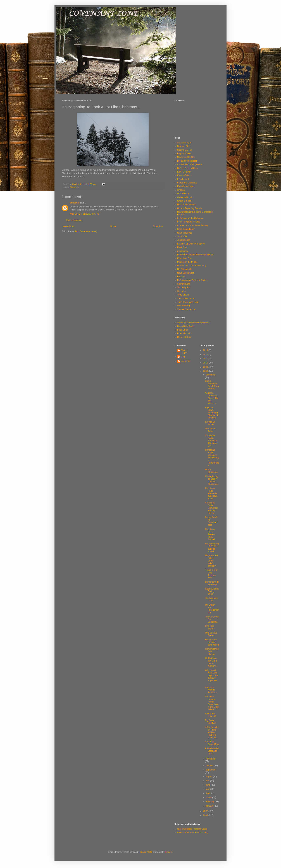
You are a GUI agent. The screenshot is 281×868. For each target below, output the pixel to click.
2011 (206, 359)
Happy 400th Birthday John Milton (212, 642)
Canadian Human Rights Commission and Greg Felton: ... (212, 703)
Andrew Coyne (184, 143)
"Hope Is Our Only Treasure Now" (211, 574)
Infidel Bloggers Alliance (189, 222)
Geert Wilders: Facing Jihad (212, 591)
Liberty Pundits (184, 333)
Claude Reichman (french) (190, 164)
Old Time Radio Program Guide (192, 829)
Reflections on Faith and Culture (193, 280)
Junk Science (184, 240)
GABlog (181, 190)
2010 (206, 363)
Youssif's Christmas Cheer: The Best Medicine (212, 398)
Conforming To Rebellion (212, 583)
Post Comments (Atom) (86, 231)
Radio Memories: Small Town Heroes (212, 385)
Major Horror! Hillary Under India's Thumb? (211, 561)
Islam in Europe (185, 233)
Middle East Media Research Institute (195, 255)
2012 (206, 355)
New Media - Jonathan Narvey (192, 266)
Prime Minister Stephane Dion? (212, 751)
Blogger (169, 852)
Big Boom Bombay (210, 722)
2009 (206, 367)
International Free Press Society (193, 226)
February (210, 802)
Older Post (158, 226)
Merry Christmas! (211, 471)
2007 (206, 811)
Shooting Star (184, 287)
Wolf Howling (184, 306)
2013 (206, 350)
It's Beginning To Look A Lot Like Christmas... (212, 480)
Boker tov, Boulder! (186, 157)
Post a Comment (74, 220)
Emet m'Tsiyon (184, 175)
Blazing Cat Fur (185, 150)
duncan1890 (146, 852)
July (208, 781)
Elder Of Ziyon (184, 172)
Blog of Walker (184, 154)
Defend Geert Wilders (188, 168)
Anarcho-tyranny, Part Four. (211, 690)
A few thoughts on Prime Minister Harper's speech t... (212, 732)
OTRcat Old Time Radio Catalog (193, 833)
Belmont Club (184, 146)
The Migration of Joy (212, 599)
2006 (206, 815)
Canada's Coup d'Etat (212, 743)
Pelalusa (181, 277)
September (211, 770)
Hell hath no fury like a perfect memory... (211, 662)
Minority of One (184, 258)
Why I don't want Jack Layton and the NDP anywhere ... (212, 677)
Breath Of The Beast (187, 161)
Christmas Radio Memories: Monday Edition (211, 508)
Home (113, 226)
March (209, 797)
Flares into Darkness (187, 183)
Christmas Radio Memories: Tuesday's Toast (211, 493)
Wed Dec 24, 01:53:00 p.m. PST (85, 214)
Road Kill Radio (185, 337)
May (208, 789)
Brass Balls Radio (186, 326)
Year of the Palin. (210, 430)
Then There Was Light (188, 302)
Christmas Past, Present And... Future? (210, 534)
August (209, 777)
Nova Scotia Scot (185, 273)
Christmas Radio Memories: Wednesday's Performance (212, 458)
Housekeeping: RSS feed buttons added (212, 548)
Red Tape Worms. (210, 627)
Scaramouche (184, 284)
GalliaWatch (183, 194)
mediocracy (183, 251)
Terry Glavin (183, 295)
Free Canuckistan (186, 186)
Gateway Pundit (185, 197)
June (208, 785)
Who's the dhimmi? (210, 715)
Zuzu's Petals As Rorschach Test (211, 521)
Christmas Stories (210, 423)
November (210, 759)
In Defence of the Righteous (191, 218)
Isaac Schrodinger (186, 229)
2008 (206, 371)
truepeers (75, 203)
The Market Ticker (186, 299)
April (208, 793)
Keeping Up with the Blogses (191, 244)
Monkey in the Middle (187, 262)
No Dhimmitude (185, 269)
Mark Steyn (183, 247)
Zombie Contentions (187, 309)
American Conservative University (193, 323)
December (210, 375)
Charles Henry (184, 351)
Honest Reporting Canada (190, 208)
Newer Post (68, 226)
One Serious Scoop (211, 634)
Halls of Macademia (187, 205)
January (210, 806)
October (210, 766)
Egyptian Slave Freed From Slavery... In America (212, 413)
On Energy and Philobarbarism (212, 609)
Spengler (182, 291)
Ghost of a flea (184, 201)
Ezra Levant (183, 179)
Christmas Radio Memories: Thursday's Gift (212, 441)
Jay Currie (182, 236)
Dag (183, 357)
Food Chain (183, 330)
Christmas (74, 187)
